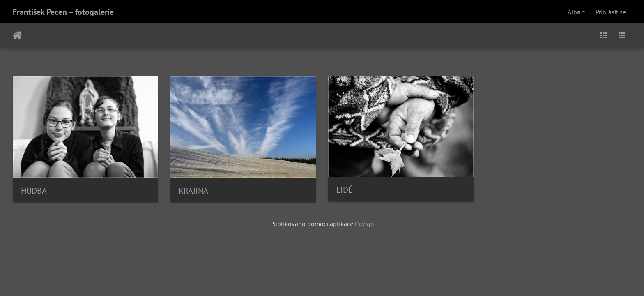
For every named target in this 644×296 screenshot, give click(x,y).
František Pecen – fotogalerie (63, 12)
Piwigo (365, 224)
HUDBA (34, 191)
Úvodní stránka (17, 35)
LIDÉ (345, 190)
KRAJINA (193, 191)
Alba (574, 12)
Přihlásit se (611, 12)
